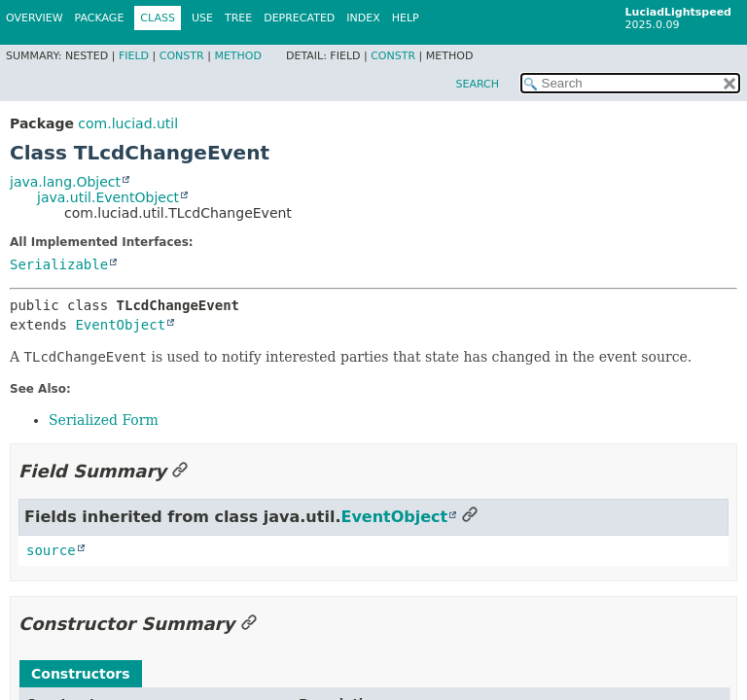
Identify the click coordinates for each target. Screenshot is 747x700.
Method (238, 56)
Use (202, 18)
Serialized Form (104, 420)
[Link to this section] (180, 471)
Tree (238, 18)
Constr (182, 56)
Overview (35, 18)
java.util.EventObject (108, 197)
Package (100, 18)
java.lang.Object (65, 182)
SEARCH (477, 84)
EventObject (120, 325)
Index (363, 18)
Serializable (59, 264)
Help (406, 18)
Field (134, 56)
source (51, 550)
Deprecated (299, 18)
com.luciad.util (128, 123)
